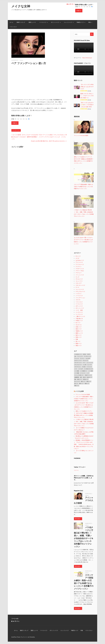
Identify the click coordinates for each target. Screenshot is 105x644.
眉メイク (78, 341)
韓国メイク (79, 343)
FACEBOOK (77, 458)
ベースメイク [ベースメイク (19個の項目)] (89, 367)
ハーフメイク (79, 296)
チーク (77, 287)
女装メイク (79, 327)
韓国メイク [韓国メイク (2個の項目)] (87, 384)
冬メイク (78, 323)
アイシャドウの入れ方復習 (83, 394)
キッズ (77, 277)
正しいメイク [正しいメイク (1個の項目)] (77, 381)
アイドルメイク (80, 264)
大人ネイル (79, 325)
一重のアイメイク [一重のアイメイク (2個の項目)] (88, 375)
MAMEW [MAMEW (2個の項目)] (84, 354)
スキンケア (79, 283)
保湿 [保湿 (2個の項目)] (81, 377)
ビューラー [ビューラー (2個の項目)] (90, 365)
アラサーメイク (80, 269)
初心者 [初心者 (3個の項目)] (84, 377)
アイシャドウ (79, 262)
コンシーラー (79, 281)
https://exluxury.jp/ (87, 58)
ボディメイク (79, 306)
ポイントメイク (56, 22)
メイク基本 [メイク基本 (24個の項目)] (91, 371)
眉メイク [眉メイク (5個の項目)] (76, 384)
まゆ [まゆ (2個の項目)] (75, 356)
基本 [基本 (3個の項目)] (75, 379)
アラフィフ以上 (80, 271)
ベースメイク (44, 22)
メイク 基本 (79, 310)
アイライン (79, 267)
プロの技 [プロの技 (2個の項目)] (84, 367)
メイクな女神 (21, 6)
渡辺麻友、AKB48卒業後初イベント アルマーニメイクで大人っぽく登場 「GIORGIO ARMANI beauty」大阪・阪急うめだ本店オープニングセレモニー (84, 444)
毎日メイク (79, 335)
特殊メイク (79, 337)
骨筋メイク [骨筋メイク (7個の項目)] (77, 386)
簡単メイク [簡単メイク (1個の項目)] (81, 384)
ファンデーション (16, 130)
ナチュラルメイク (80, 291)
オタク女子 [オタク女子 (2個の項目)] (88, 358)
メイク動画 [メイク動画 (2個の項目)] (77, 371)
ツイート (76, 470)
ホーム (11, 22)
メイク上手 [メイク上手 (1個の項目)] (80, 369)
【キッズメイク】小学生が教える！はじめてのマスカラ (87, 87)
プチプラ (78, 300)
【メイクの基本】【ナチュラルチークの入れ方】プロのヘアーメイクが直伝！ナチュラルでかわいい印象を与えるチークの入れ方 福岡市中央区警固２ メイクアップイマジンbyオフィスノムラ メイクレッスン (39, 137)
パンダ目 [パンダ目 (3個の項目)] (85, 365)
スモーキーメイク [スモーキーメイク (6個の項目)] (78, 363)
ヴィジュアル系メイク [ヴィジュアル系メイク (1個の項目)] (79, 375)
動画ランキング (21, 22)
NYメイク (78, 256)
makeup (21, 60)
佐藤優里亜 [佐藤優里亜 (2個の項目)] (77, 377)
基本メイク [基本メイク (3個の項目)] (80, 379)
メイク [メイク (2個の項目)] (76, 369)
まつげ (77, 258)
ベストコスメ (13, 27)
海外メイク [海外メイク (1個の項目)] (83, 381)
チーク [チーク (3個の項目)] (84, 363)
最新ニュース (32, 22)
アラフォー (79, 273)
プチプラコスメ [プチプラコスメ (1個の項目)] (78, 367)
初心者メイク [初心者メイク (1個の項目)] (89, 377)
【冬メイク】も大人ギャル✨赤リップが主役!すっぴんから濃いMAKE (87, 105)
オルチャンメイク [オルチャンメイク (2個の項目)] (78, 360)
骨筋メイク (79, 345)
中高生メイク (79, 321)
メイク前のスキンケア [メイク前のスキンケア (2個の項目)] (88, 369)
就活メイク (79, 329)
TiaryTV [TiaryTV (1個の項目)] (89, 354)
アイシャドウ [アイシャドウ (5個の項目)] (80, 356)
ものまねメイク (80, 260)
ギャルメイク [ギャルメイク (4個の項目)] (85, 360)
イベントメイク (80, 275)
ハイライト (79, 294)
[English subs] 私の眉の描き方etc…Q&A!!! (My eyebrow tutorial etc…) (48, 141)
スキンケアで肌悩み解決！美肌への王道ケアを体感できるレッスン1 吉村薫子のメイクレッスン (84, 399)
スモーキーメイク (80, 285)
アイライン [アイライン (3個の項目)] (82, 358)
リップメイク (79, 314)
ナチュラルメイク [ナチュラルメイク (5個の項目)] (78, 365)
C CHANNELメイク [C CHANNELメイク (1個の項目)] (78, 354)
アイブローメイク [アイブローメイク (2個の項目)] (87, 356)
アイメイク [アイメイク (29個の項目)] (77, 358)
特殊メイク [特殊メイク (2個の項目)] (89, 381)
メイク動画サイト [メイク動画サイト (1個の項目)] (84, 371)
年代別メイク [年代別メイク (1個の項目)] (86, 379)
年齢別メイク (81, 22)
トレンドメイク (69, 22)
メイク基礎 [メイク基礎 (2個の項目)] (77, 373)
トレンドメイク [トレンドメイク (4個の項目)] (90, 363)
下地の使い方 (79, 319)
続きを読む (78, 519)
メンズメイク (79, 312)
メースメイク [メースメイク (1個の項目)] (83, 373)
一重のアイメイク (80, 316)
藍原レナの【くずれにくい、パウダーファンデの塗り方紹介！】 (87, 96)
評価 (76, 7)
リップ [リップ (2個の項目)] (88, 373)
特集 (90, 22)
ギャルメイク (79, 279)
